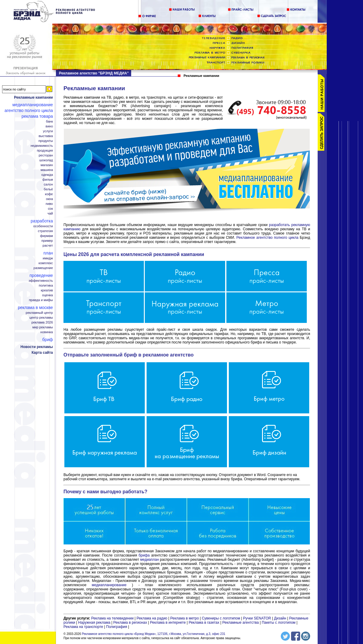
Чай (50, 214)
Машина (47, 170)
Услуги (48, 131)
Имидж (48, 258)
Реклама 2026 (42, 322)
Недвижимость (42, 146)
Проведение (41, 275)
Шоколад (46, 160)
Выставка (46, 136)
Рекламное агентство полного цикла (267, 238)
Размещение (43, 268)
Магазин (47, 165)
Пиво (49, 204)
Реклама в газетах (204, 623)
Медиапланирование (33, 105)
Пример (47, 241)
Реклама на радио (152, 618)
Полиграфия (117, 627)
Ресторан (46, 155)
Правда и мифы (41, 300)
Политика (46, 286)
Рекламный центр (39, 313)
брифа (144, 555)
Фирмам (46, 236)
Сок (50, 209)
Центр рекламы (41, 318)
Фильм (48, 180)
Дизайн (280, 618)
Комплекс (46, 263)
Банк (49, 122)
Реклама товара (37, 116)
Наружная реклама (94, 623)
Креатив (47, 290)
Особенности (43, 226)
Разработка (42, 221)
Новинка (47, 332)
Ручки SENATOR (257, 618)
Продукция (45, 151)
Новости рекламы (37, 347)
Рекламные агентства (241, 623)
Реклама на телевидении (112, 618)
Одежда (47, 175)
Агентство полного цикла (29, 110)
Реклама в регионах (130, 623)
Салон (48, 184)
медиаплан (150, 560)
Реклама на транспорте (83, 627)
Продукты (46, 141)
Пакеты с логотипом (279, 623)
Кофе (49, 194)
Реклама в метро (185, 618)
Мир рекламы (43, 327)
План (48, 253)
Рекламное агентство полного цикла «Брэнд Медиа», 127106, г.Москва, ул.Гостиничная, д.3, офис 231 (154, 634)
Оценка (47, 295)
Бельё (48, 189)
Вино (49, 126)
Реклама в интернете (168, 623)
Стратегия (45, 231)
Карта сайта (42, 353)
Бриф (48, 340)
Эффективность (41, 281)
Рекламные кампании (33, 97)
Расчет (48, 246)
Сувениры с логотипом (221, 618)
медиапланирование (109, 585)
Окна (49, 199)
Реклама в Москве (35, 307)
